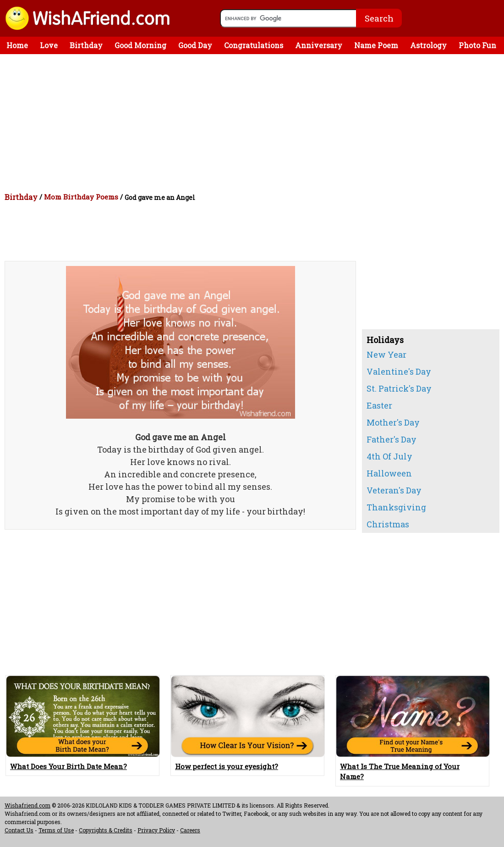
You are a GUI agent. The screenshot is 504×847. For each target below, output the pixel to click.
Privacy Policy (156, 830)
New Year (386, 354)
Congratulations (254, 45)
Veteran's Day (394, 490)
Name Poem (376, 45)
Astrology (428, 45)
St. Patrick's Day (399, 388)
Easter (379, 405)
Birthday (86, 45)
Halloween (389, 473)
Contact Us (19, 830)
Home (17, 45)
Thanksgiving (396, 507)
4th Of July (389, 456)
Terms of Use (56, 830)
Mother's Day (393, 422)
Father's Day (392, 439)
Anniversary (319, 45)
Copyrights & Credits (106, 830)
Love (49, 45)
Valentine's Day (399, 371)
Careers (190, 830)
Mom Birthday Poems (81, 197)
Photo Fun (477, 45)
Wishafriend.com (27, 805)
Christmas (388, 524)
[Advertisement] (254, 123)
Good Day (195, 45)
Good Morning (140, 45)
